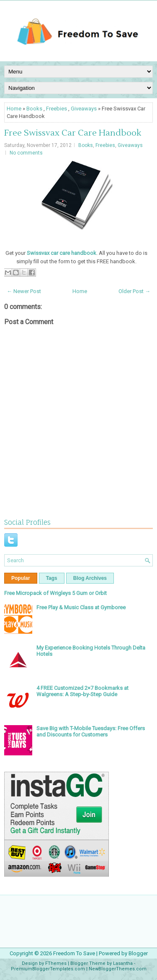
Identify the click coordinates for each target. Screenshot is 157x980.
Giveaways (84, 109)
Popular (21, 578)
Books (34, 109)
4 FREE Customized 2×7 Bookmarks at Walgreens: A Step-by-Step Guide (82, 691)
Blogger (138, 953)
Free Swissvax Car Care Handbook (73, 133)
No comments (26, 153)
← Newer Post (24, 291)
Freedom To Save (74, 953)
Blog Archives (90, 578)
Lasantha (123, 963)
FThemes (56, 963)
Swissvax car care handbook (62, 253)
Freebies (57, 109)
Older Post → (134, 291)
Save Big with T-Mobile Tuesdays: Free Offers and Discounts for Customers (91, 731)
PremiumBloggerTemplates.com (48, 969)
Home (14, 109)
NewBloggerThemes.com (118, 969)
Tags (52, 578)
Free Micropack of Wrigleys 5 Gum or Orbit (55, 593)
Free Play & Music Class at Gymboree (81, 607)
